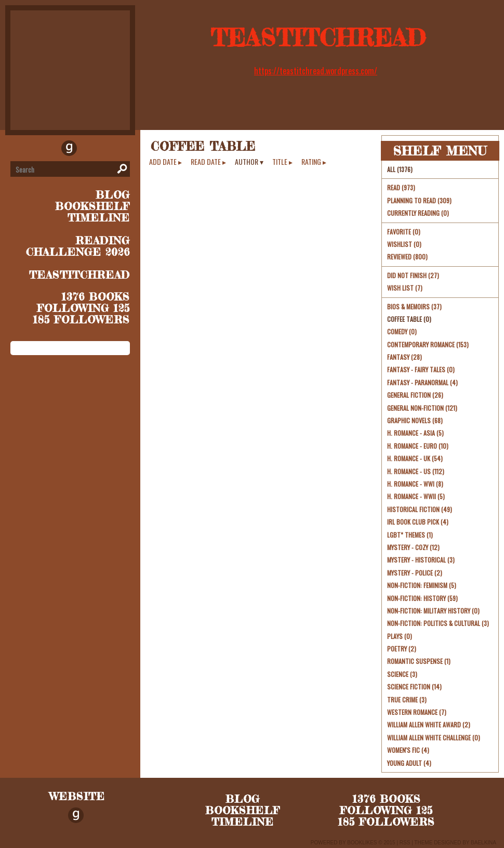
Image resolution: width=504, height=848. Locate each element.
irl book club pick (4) (418, 522)
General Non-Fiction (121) (422, 408)
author (247, 162)
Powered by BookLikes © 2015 (353, 843)
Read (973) (401, 187)
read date (206, 162)
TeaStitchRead (318, 38)
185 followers (81, 319)
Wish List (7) (405, 288)
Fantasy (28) (404, 357)
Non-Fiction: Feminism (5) (422, 585)
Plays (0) (400, 636)
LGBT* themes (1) (410, 535)
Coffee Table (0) (409, 319)
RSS (405, 843)
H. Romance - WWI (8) (415, 484)
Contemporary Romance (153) (428, 344)
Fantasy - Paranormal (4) (422, 382)
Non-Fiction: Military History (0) (433, 611)
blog (113, 195)
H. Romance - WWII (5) (416, 496)
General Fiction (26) (415, 395)
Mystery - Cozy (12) (413, 547)
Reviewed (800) (407, 257)
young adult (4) (409, 763)
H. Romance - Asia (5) (415, 433)
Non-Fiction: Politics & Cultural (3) (438, 623)
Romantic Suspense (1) (419, 661)
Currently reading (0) (418, 213)
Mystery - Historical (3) (421, 560)
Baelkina (483, 843)
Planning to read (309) (419, 200)
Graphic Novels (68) (415, 420)
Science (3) (402, 674)
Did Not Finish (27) (413, 275)
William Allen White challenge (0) (434, 738)
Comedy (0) (402, 331)
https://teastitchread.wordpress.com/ (316, 71)
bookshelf (92, 206)
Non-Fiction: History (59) (422, 598)
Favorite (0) (404, 232)
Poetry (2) (402, 649)
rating (311, 162)
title (280, 162)
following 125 (83, 308)
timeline (99, 218)
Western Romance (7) (417, 712)
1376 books (96, 297)
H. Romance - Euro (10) (418, 446)
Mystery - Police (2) (415, 573)
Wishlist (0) (404, 244)
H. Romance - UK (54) (415, 458)
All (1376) (400, 169)
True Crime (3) (407, 700)
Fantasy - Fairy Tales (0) (421, 369)
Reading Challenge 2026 (78, 246)
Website (77, 796)
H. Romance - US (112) (416, 471)
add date (163, 162)
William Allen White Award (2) (429, 725)
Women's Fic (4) (408, 750)
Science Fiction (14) (414, 687)
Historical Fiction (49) (420, 509)
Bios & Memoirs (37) (414, 306)
